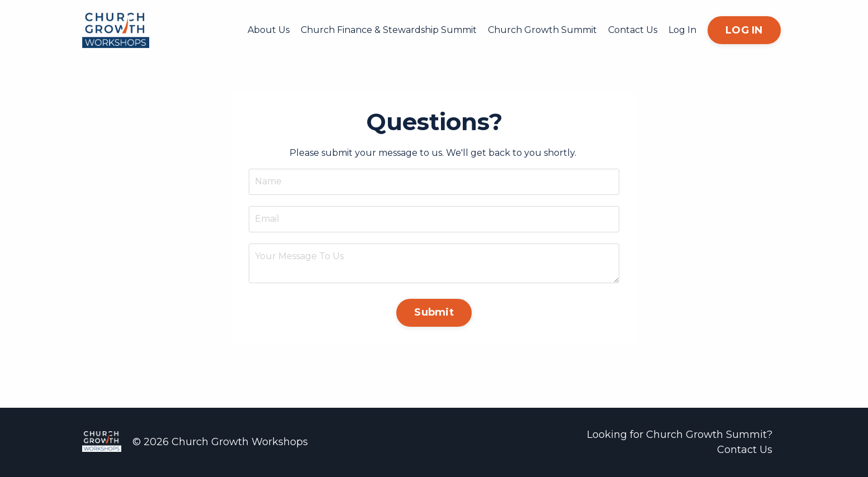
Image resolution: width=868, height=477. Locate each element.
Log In (682, 30)
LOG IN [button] (744, 30)
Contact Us (633, 30)
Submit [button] (434, 312)
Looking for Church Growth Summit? (680, 435)
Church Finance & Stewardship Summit (389, 30)
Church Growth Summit (542, 30)
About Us (269, 30)
